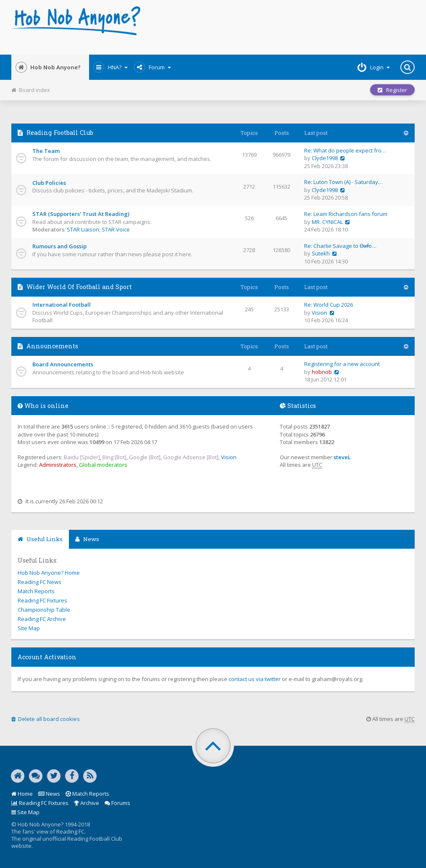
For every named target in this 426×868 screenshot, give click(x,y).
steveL (342, 457)
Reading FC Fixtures (42, 600)
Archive (87, 803)
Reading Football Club (60, 133)
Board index (31, 90)
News (49, 794)
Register (392, 90)
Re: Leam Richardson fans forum (346, 214)
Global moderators (103, 465)
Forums (117, 803)
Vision (319, 313)
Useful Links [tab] (40, 539)
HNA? (110, 67)
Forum (153, 67)
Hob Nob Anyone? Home (49, 573)
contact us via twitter (255, 679)
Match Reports (36, 591)
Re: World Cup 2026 (329, 305)
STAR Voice (116, 229)
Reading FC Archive (42, 619)
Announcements (52, 346)
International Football (62, 305)
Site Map (29, 628)
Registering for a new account (342, 364)
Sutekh (321, 253)
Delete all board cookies (46, 719)
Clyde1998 (325, 158)
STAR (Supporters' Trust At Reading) (81, 214)
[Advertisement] (282, 27)
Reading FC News (39, 582)
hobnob (322, 372)
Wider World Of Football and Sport (79, 287)
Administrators (58, 465)
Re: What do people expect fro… (345, 150)
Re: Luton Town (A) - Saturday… (343, 182)
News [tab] (87, 539)
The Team (46, 151)
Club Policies (49, 183)
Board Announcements (63, 364)
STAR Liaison (83, 229)
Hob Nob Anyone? (48, 67)
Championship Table (44, 610)
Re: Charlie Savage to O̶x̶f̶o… (340, 246)
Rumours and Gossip (59, 246)
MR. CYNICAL (327, 222)
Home (22, 794)
